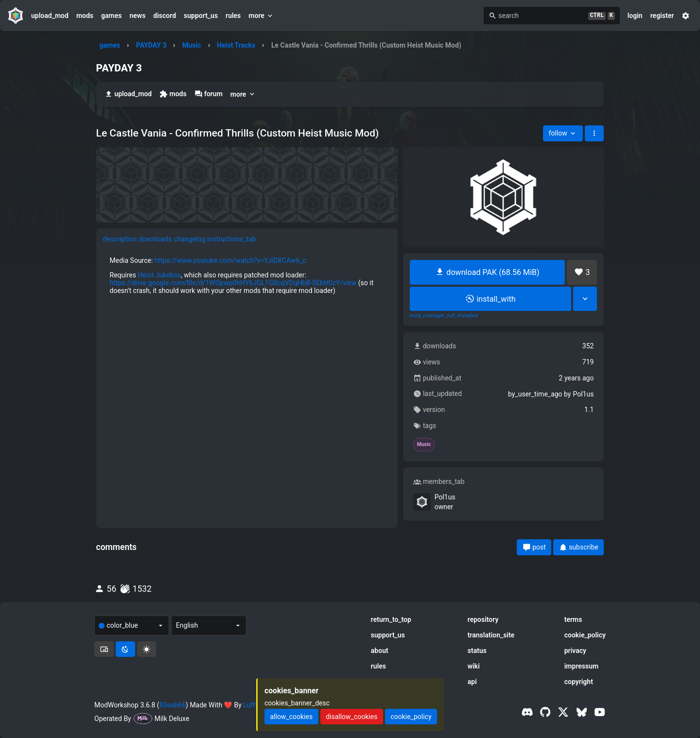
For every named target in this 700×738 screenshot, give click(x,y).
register (662, 16)
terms (573, 619)
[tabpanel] (247, 275)
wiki (474, 666)
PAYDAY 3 (151, 45)
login (635, 16)
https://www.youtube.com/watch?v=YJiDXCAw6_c (230, 260)
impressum (582, 666)
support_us (201, 16)
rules (233, 16)
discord (165, 16)
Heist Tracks (236, 45)
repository (483, 619)
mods (85, 16)
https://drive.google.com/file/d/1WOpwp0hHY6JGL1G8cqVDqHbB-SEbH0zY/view (233, 283)
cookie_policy (585, 635)
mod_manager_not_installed (444, 316)
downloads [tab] (155, 239)
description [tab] (120, 239)
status (477, 651)
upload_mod (50, 16)
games (111, 16)
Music (192, 45)
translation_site (491, 635)
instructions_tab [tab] (231, 239)
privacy (575, 651)
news (137, 16)
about (380, 651)
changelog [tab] (189, 239)
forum (209, 94)
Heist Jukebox (159, 275)
